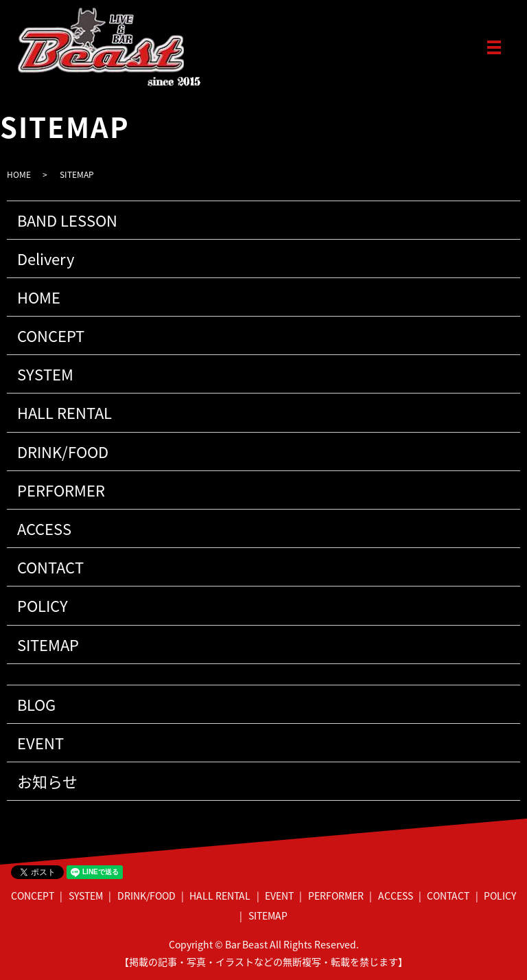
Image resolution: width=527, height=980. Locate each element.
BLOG (36, 704)
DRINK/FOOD (63, 452)
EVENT (40, 743)
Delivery (46, 259)
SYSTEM (45, 374)
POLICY (43, 605)
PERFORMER (61, 490)
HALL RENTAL (65, 412)
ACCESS (44, 528)
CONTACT (50, 567)
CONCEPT (51, 335)
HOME (19, 174)
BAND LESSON (67, 220)
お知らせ (47, 781)
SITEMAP (48, 645)
